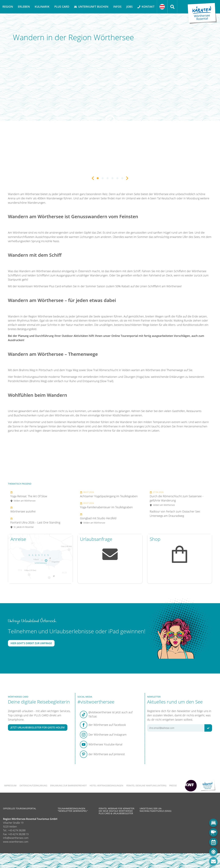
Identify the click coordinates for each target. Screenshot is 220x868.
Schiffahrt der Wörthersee (190, 271)
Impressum (10, 786)
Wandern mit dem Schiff (125, 271)
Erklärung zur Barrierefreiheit (68, 786)
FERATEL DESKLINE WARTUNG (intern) (146, 786)
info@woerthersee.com (16, 838)
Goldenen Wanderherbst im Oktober (77, 422)
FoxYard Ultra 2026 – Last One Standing (35, 523)
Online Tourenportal (125, 336)
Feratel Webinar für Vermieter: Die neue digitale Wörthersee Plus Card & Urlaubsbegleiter (117, 811)
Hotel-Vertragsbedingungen (106, 786)
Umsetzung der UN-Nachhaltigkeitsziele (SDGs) (155, 810)
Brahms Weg (27, 370)
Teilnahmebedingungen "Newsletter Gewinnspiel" (73, 810)
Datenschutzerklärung (33, 786)
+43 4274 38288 (17, 830)
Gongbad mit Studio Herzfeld (98, 518)
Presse (173, 786)
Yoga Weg (72, 370)
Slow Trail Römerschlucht (102, 370)
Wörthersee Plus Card (47, 286)
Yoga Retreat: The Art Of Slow (29, 496)
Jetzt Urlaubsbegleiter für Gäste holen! (38, 727)
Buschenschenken (25, 415)
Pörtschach (46, 370)
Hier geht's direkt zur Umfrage (31, 643)
